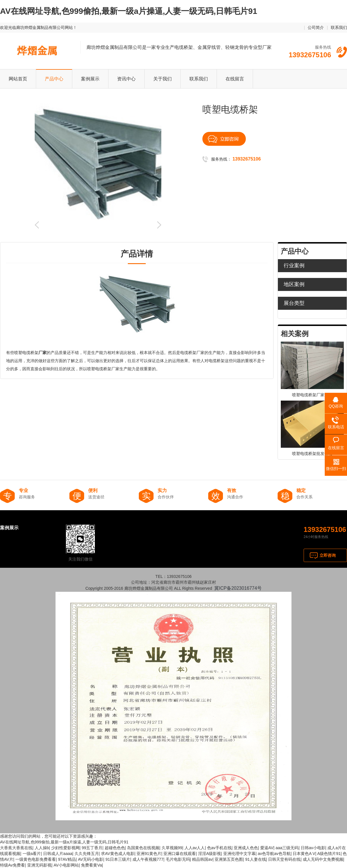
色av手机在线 (219, 848)
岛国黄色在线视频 (143, 848)
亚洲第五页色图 (229, 859)
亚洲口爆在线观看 (180, 854)
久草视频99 (172, 848)
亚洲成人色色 (246, 848)
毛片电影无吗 (178, 859)
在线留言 (235, 79)
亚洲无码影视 (39, 865)
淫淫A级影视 (210, 854)
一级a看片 (32, 854)
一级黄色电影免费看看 (36, 859)
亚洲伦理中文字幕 (239, 854)
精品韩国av (202, 859)
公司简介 (316, 27)
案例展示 (90, 79)
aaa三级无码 (287, 848)
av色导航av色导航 (274, 854)
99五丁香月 (92, 848)
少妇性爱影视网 (65, 848)
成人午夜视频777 (148, 859)
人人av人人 (195, 848)
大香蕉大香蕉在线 (16, 848)
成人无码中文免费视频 (323, 859)
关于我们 (163, 79)
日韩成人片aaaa (58, 854)
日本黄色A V (304, 854)
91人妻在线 (256, 859)
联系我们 (339, 27)
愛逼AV (267, 848)
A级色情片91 (329, 854)
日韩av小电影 (313, 848)
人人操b (42, 848)
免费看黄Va (91, 865)
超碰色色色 (115, 848)
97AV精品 (67, 859)
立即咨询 (328, 555)
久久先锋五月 (87, 854)
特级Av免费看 (12, 865)
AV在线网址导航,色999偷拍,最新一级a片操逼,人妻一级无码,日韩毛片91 (129, 11)
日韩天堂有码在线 (284, 859)
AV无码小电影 (91, 859)
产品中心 (54, 79)
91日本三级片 (118, 859)
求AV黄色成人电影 (118, 854)
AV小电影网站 (66, 865)
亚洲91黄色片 (149, 854)
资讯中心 (126, 79)
